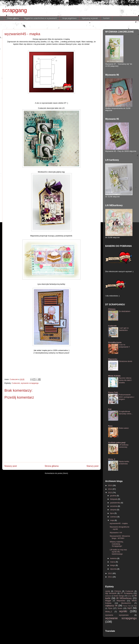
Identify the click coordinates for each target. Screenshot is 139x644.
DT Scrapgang (127, 593)
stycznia (114, 569)
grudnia (113, 496)
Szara (120, 608)
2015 (110, 485)
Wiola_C (112, 459)
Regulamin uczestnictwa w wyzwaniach (41, 18)
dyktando (108, 596)
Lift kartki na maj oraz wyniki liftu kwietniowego (118, 552)
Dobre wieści (124, 428)
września (114, 506)
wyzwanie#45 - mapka (119, 523)
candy (108, 591)
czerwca (114, 517)
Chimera (112, 309)
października (116, 503)
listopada (114, 499)
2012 (110, 573)
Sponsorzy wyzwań (90, 18)
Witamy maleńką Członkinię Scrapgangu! (116, 544)
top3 (130, 608)
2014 (110, 489)
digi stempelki (111, 593)
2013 (110, 493)
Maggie (109, 601)
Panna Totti (113, 392)
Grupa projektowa (69, 18)
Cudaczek (16, 383)
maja (112, 520)
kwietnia (114, 558)
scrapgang (15, 10)
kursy (130, 596)
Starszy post (92, 466)
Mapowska (113, 359)
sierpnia (114, 510)
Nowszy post (11, 466)
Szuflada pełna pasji (117, 443)
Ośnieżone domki (125, 361)
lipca (112, 513)
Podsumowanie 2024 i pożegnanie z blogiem (127, 397)
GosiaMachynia (115, 342)
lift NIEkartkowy (125, 598)
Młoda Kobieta (114, 376)
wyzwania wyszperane (120, 615)
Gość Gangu (119, 596)
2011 (110, 577)
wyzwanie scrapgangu (30, 383)
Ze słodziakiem (125, 311)
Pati (110, 409)
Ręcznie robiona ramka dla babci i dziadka (125, 380)
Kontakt (106, 18)
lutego (113, 565)
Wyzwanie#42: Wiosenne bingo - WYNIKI (120, 537)
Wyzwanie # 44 (116, 533)
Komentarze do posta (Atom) (56, 473)
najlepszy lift (112, 606)
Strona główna (13, 18)
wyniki (125, 611)
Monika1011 (128, 603)
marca (113, 562)
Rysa (110, 426)
